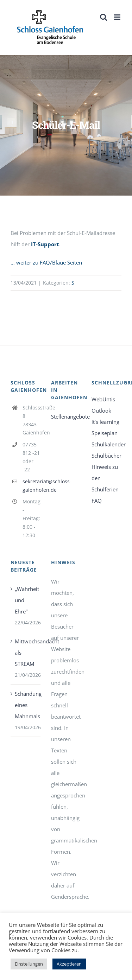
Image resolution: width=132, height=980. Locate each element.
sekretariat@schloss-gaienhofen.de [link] (32, 486)
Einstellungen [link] (29, 964)
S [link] (73, 283)
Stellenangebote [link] (66, 416)
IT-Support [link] (45, 244)
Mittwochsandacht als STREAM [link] (26, 653)
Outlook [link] (101, 411)
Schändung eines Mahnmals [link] (26, 705)
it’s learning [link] (105, 422)
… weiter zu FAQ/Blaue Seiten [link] (46, 262)
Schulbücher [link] (106, 456)
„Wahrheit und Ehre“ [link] (26, 600)
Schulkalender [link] (106, 444)
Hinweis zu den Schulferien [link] (105, 478)
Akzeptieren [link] (69, 964)
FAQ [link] (97, 501)
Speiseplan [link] (105, 433)
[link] (50, 27)
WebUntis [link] (103, 399)
